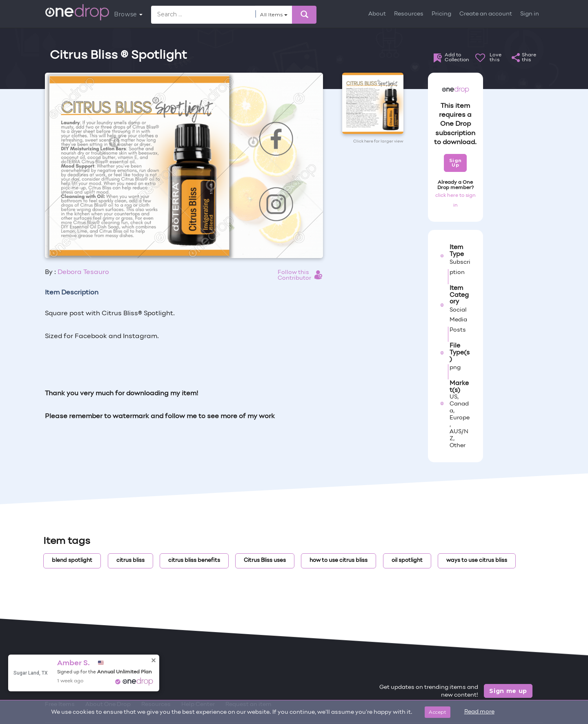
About (377, 14)
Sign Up (455, 163)
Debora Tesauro (83, 272)
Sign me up (508, 691)
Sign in (530, 14)
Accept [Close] (438, 712)
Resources (409, 14)
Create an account (486, 14)
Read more (479, 712)
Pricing (441, 14)
